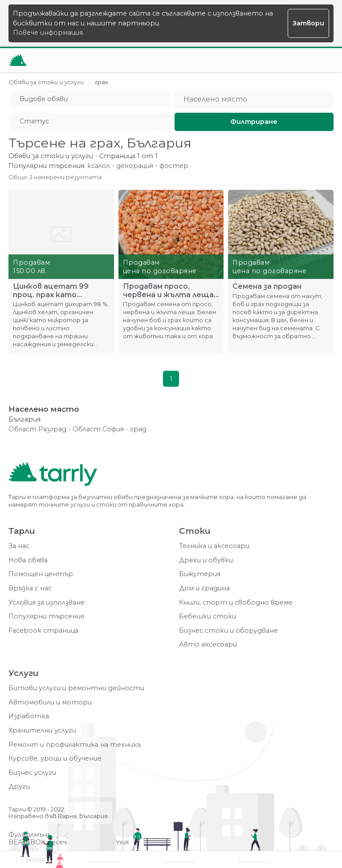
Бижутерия (200, 574)
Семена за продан (267, 287)
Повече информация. (49, 33)
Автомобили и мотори (50, 702)
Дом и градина (204, 588)
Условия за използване (47, 603)
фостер (174, 166)
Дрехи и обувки (206, 560)
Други (19, 787)
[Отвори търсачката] (300, 60)
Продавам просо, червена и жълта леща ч (168, 291)
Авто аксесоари (208, 645)
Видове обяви (44, 99)
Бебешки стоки (208, 616)
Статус (34, 121)
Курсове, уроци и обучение (55, 759)
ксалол (99, 166)
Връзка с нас (30, 588)
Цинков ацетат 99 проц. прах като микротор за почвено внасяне (55, 291)
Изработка (29, 716)
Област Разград (37, 429)
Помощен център (41, 574)
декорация (135, 166)
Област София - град (110, 429)
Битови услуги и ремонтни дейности (76, 688)
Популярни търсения (46, 616)
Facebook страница (43, 631)
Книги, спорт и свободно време (236, 603)
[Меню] (322, 60)
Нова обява (28, 560)
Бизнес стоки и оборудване (228, 631)
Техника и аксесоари (214, 546)
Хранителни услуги (42, 731)
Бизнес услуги (32, 773)
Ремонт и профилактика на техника (75, 745)
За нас (19, 546)
